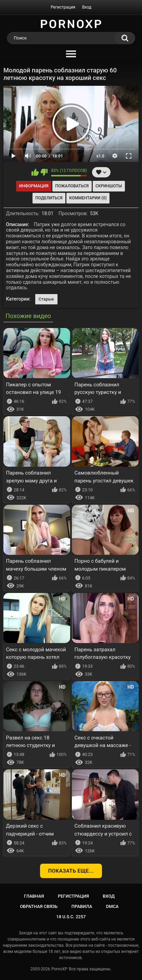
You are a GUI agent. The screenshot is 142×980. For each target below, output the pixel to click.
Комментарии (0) (88, 198)
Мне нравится (35, 172)
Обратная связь (39, 906)
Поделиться (49, 198)
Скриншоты (109, 186)
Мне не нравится (44, 172)
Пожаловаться (72, 186)
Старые (46, 299)
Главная (34, 896)
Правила (82, 906)
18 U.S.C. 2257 (71, 917)
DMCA (112, 906)
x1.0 (100, 156)
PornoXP (59, 969)
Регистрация (63, 7)
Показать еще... (71, 871)
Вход (87, 7)
